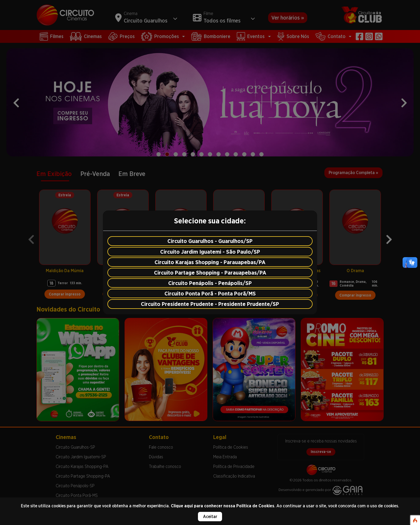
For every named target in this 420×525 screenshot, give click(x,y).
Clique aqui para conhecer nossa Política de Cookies (223, 506)
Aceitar (210, 517)
